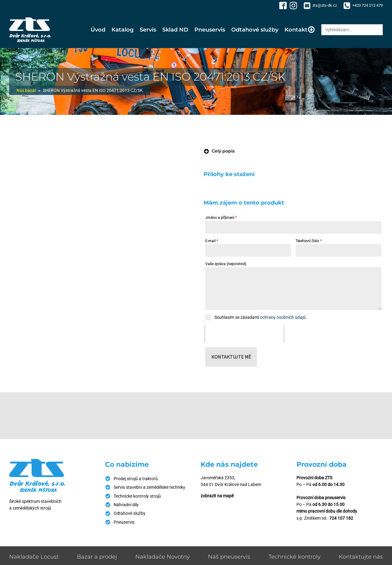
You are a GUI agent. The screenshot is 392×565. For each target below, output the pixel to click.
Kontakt (300, 30)
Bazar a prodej (97, 538)
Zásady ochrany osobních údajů (352, 557)
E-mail (212, 241)
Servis (148, 30)
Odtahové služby (255, 30)
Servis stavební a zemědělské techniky (149, 469)
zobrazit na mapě (217, 477)
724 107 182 (341, 500)
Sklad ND (175, 30)
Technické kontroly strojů (137, 478)
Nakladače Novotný (163, 538)
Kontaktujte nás (361, 538)
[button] (219, 151)
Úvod (98, 30)
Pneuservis (210, 30)
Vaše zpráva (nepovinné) (226, 264)
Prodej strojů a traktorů (136, 460)
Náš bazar (26, 90)
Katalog (123, 30)
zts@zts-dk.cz (325, 5)
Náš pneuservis (229, 538)
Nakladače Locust (34, 538)
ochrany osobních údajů (283, 317)
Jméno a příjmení (221, 218)
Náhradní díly (126, 486)
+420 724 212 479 (367, 5)
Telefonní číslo (309, 241)
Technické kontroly (295, 538)
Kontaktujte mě (231, 338)
